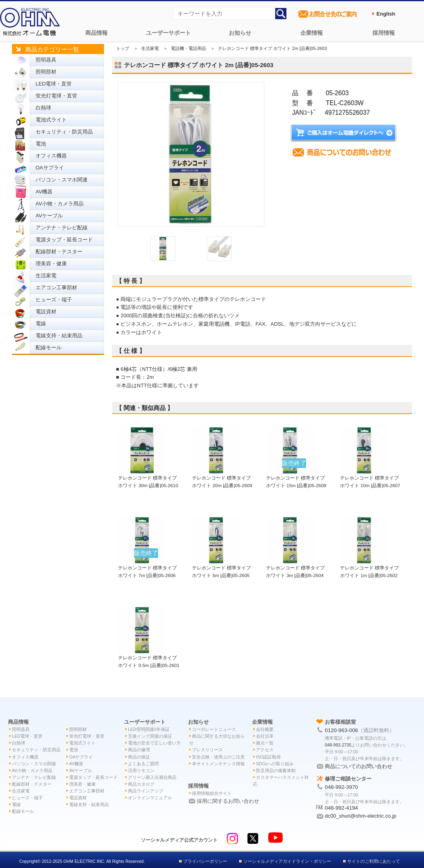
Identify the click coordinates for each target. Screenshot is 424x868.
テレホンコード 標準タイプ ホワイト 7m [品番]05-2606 (147, 567)
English (386, 14)
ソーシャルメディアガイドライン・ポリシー (287, 861)
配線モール (49, 347)
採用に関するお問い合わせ (228, 801)
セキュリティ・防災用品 (64, 132)
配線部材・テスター (59, 252)
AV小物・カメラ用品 (60, 204)
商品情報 (96, 33)
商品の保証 (139, 757)
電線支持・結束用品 (59, 335)
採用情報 (384, 33)
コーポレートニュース (214, 729)
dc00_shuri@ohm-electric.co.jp (361, 816)
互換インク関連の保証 (150, 736)
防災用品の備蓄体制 (276, 770)
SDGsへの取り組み (275, 764)
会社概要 (265, 729)
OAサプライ (50, 168)
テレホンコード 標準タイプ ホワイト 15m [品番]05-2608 (296, 478)
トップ (123, 48)
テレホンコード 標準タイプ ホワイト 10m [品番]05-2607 (370, 478)
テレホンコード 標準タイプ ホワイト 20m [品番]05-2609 (222, 478)
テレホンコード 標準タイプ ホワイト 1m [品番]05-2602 (369, 567)
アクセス (265, 750)
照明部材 (46, 72)
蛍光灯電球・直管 (56, 96)
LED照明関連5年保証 (149, 729)
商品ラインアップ (146, 791)
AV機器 (44, 192)
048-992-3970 (341, 787)
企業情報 (312, 33)
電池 (41, 144)
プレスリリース (207, 750)
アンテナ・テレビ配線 (62, 228)
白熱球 (43, 108)
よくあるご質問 (143, 764)
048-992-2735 (338, 745)
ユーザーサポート (168, 33)
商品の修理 (139, 750)
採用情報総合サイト (212, 793)
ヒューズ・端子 (54, 300)
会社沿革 (265, 736)
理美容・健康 (51, 264)
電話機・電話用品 (188, 48)
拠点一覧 (265, 743)
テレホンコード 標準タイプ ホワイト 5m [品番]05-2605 (221, 567)
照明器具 (46, 60)
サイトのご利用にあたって (374, 861)
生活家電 (46, 276)
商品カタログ (141, 784)
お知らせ (240, 33)
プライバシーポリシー (205, 861)
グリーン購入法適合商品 (152, 777)
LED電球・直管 (54, 84)
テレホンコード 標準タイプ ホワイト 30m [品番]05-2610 (148, 478)
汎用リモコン (141, 770)
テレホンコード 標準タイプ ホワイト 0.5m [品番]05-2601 (149, 657)
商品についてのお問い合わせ (359, 766)
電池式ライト (51, 120)
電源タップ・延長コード (64, 240)
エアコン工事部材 (56, 288)
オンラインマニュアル (150, 798)
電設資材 (46, 312)
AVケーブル (49, 216)
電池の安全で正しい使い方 (154, 743)
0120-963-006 (341, 730)
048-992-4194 (341, 808)
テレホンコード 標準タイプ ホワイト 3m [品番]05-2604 (295, 567)
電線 (41, 324)
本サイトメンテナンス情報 (218, 764)
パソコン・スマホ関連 (62, 180)
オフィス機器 (51, 156)
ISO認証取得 (268, 757)
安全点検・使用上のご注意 (218, 757)
